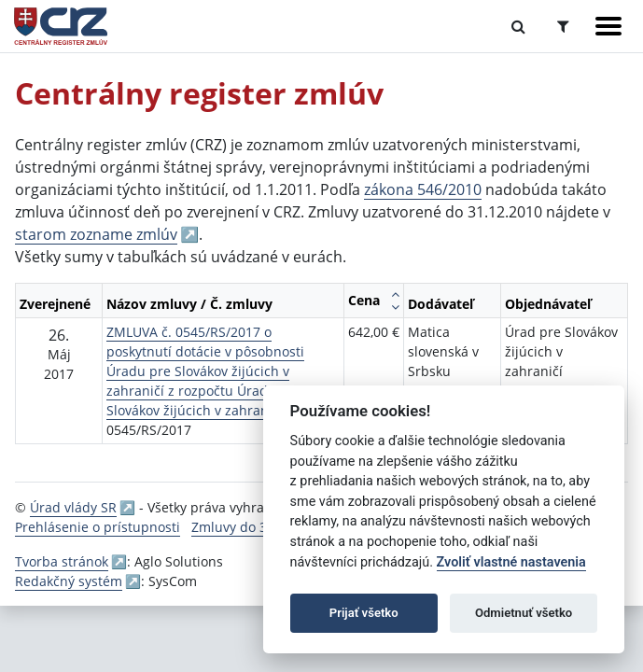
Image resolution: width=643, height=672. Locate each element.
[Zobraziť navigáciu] (608, 26)
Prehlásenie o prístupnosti (98, 527)
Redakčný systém (69, 581)
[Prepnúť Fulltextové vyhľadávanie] (518, 26)
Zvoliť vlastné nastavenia (511, 562)
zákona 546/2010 (423, 189)
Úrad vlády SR (73, 507)
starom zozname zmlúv (96, 234)
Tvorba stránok (62, 561)
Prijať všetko (364, 613)
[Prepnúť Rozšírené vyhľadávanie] (563, 26)
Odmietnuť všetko (524, 613)
